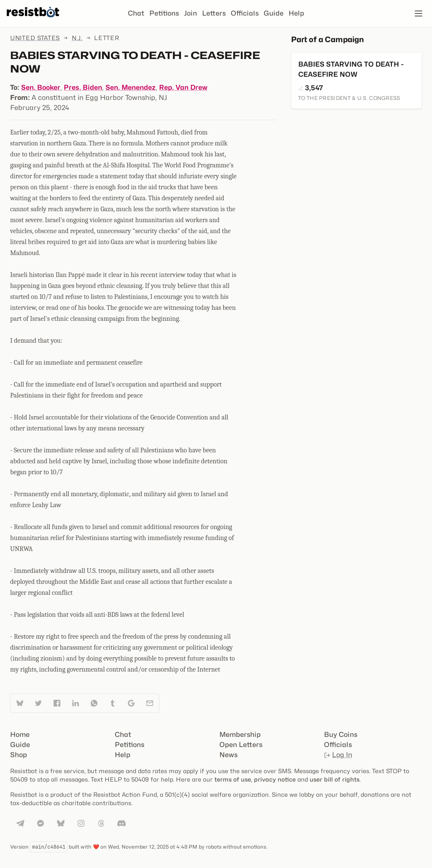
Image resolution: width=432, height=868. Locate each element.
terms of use (233, 779)
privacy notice (275, 779)
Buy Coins (341, 735)
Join (190, 13)
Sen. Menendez (131, 87)
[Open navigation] (418, 13)
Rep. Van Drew (183, 87)
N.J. (77, 38)
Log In (338, 755)
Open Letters (241, 745)
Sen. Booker (41, 87)
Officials (245, 13)
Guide (274, 13)
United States (35, 38)
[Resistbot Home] (33, 20)
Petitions (164, 13)
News (228, 755)
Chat (136, 13)
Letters (214, 13)
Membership (240, 735)
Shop (19, 755)
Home (20, 735)
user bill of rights (335, 779)
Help (296, 13)
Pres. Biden (83, 87)
